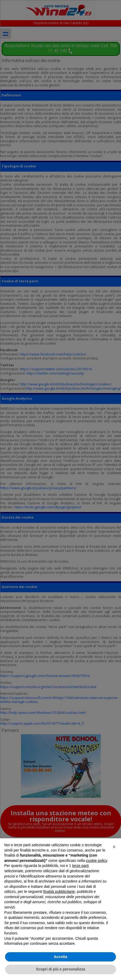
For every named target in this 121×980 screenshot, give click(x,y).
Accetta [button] (60, 957)
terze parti (80, 866)
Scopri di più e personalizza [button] (60, 969)
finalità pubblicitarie (59, 892)
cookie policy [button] (96, 861)
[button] (114, 847)
